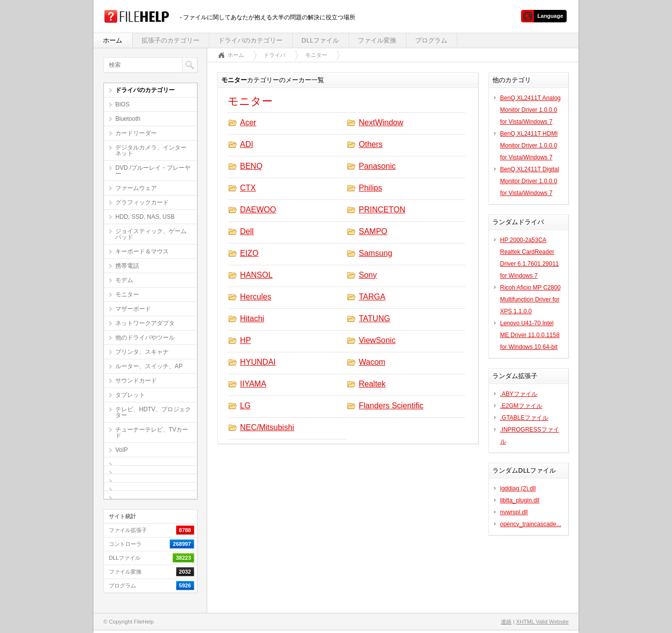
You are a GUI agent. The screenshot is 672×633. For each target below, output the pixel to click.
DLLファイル (320, 40)
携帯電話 (127, 266)
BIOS (122, 104)
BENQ (251, 166)
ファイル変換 (377, 40)
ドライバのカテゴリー (250, 40)
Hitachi (252, 318)
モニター (127, 294)
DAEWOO (258, 210)
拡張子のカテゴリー (170, 40)
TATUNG (374, 318)
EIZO (249, 253)
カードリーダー (136, 133)
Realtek (372, 384)
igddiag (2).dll (518, 488)
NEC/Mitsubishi (267, 427)
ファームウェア (136, 188)
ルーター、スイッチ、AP (149, 366)
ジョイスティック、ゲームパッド (151, 234)
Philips (370, 188)
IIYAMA (253, 384)
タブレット (130, 395)
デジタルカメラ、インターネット (151, 150)
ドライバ (275, 55)
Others (371, 144)
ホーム (113, 40)
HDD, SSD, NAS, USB (145, 217)
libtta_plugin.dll (520, 500)
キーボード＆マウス (142, 251)
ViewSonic (377, 340)
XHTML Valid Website (542, 622)
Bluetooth (128, 119)
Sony (368, 275)
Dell (247, 231)
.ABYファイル (519, 394)
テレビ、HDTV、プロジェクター (153, 412)
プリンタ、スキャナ (142, 352)
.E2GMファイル (521, 406)
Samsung (376, 253)
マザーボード (133, 309)
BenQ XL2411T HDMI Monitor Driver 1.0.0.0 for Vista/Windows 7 (529, 146)
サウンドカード (136, 381)
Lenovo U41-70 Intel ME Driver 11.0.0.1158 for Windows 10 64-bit (530, 335)
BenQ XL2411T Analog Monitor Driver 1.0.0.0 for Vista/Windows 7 (531, 110)
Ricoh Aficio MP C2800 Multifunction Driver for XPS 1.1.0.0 (531, 299)
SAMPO (373, 231)
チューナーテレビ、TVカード (152, 433)
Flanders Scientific (391, 406)
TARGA (372, 297)
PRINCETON (382, 210)
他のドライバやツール (145, 338)
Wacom (372, 362)
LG (245, 406)
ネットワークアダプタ (145, 323)
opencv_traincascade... (531, 524)
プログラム (431, 40)
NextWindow (381, 122)
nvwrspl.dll (514, 512)
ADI (247, 144)
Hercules (256, 297)
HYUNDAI (258, 362)
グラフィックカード (142, 202)
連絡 (506, 622)
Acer (248, 122)
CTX (248, 188)
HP (245, 340)
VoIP (121, 450)
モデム (124, 280)
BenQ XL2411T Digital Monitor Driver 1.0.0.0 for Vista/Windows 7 (530, 181)
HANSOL (256, 275)
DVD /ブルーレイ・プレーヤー (153, 171)
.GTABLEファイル (525, 418)
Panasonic (377, 166)
